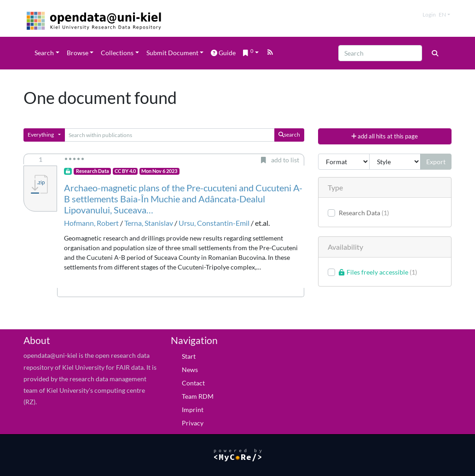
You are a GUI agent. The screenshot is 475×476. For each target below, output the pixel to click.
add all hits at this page (385, 136)
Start (189, 356)
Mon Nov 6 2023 (159, 171)
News (190, 370)
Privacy (193, 423)
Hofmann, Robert (91, 223)
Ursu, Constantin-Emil (214, 223)
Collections (117, 53)
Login (429, 14)
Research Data (93, 171)
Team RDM (198, 396)
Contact (193, 383)
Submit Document (172, 53)
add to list (280, 160)
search (289, 135)
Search (44, 53)
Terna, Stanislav (149, 223)
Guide (223, 53)
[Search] (380, 53)
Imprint (193, 410)
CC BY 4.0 (125, 171)
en (442, 14)
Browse (78, 53)
